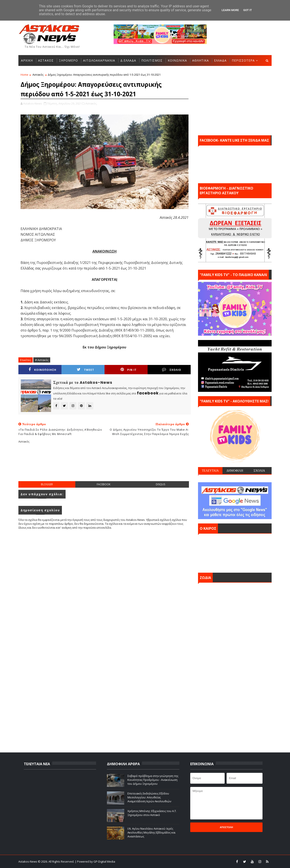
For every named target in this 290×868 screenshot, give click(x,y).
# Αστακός (42, 360)
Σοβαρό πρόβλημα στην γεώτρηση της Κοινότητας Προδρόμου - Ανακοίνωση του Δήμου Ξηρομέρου (153, 780)
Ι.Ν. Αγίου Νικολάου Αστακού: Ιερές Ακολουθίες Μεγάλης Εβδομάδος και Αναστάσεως (151, 832)
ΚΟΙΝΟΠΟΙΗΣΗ (42, 370)
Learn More (230, 10)
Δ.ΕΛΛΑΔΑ (128, 60)
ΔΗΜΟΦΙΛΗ (235, 471)
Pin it (129, 370)
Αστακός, (91, 103)
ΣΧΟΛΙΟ (172, 370)
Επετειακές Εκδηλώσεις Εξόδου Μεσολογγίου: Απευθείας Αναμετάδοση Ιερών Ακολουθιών (149, 797)
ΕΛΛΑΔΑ (220, 60)
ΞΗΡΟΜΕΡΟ (68, 60)
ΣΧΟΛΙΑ (259, 471)
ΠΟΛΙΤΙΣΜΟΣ (152, 60)
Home (24, 75)
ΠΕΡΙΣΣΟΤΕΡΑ (243, 60)
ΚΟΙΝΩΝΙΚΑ (177, 60)
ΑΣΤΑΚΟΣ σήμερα (235, 552)
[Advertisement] (105, 466)
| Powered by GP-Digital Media (95, 861)
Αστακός (38, 75)
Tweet (85, 370)
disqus (160, 484)
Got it (248, 10)
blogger (47, 484)
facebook (104, 484)
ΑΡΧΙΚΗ (27, 60)
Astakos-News (28, 861)
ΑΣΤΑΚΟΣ (46, 60)
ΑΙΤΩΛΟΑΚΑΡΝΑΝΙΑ (99, 60)
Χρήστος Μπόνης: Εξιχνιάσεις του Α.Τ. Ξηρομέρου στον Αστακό (152, 813)
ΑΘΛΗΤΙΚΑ (201, 60)
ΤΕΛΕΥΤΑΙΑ (210, 471)
